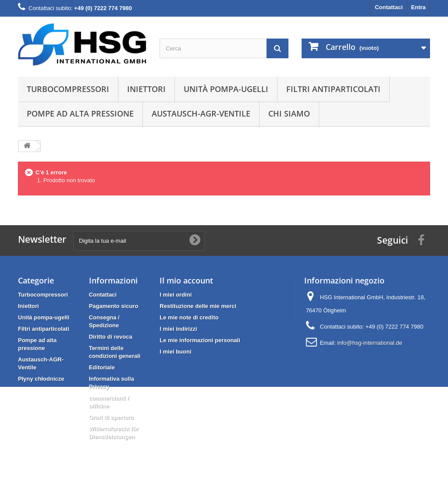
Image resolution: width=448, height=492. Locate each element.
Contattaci (389, 7)
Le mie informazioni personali (200, 340)
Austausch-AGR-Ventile (201, 113)
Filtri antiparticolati (333, 89)
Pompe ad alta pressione (80, 113)
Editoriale (102, 367)
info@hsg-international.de (370, 343)
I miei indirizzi (178, 329)
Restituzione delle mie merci (198, 306)
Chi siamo (289, 113)
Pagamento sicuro (114, 306)
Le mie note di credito (189, 317)
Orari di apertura (111, 417)
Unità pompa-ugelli (226, 89)
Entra (418, 7)
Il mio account (186, 280)
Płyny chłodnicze (41, 379)
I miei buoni (175, 352)
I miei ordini (176, 295)
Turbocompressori (68, 89)
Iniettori (146, 89)
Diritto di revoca (111, 337)
